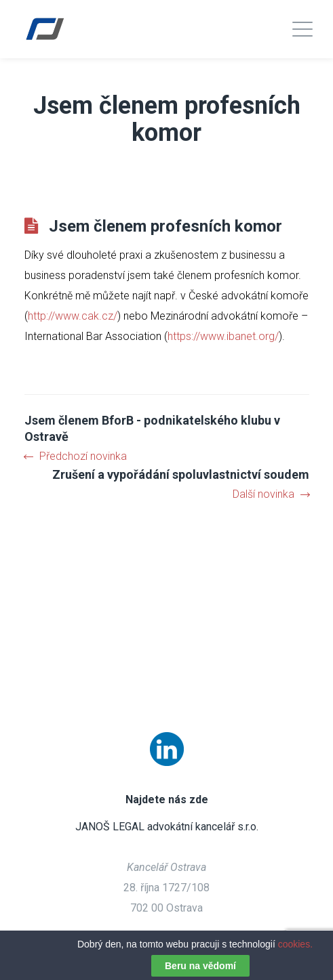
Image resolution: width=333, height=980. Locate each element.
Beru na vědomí (200, 966)
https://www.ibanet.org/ (223, 336)
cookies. (295, 944)
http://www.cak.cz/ (73, 316)
